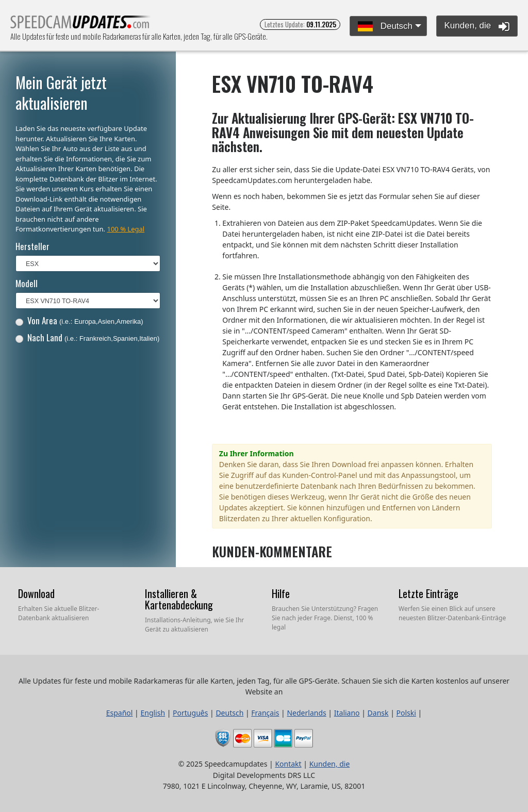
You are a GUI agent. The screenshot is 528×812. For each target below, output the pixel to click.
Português (190, 713)
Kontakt (288, 764)
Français (265, 713)
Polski (406, 713)
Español (120, 713)
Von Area (79, 320)
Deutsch (385, 27)
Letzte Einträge (428, 593)
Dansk (378, 713)
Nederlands (306, 713)
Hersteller (32, 246)
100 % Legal (126, 229)
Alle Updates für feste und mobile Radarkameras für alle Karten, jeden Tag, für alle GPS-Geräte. (81, 25)
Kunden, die (477, 26)
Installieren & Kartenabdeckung (179, 599)
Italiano (347, 713)
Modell (27, 283)
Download (36, 593)
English (153, 713)
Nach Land (88, 337)
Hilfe (281, 593)
